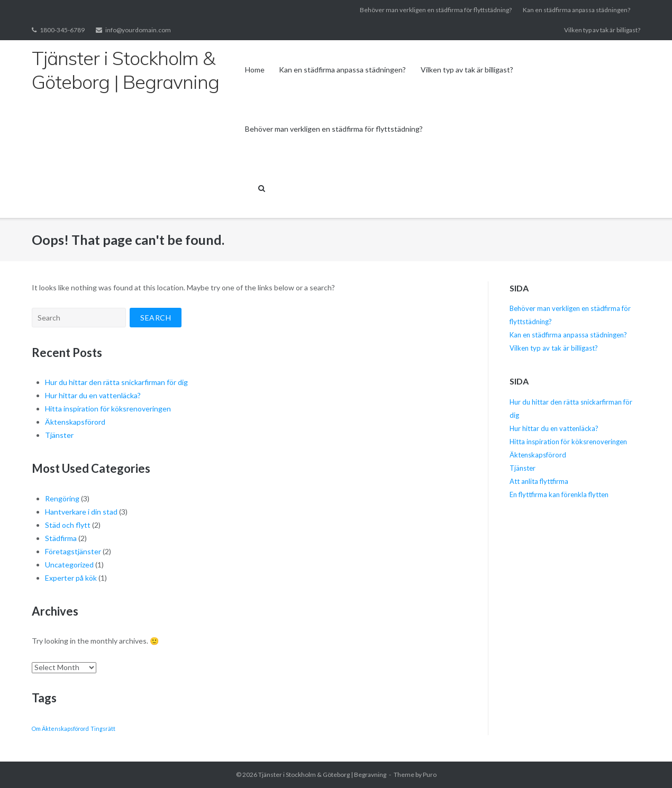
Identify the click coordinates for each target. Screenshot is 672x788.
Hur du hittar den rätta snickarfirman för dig (116, 382)
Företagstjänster (73, 551)
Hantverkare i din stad (81, 512)
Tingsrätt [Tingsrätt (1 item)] (103, 729)
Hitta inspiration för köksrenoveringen (109, 409)
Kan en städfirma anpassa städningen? (576, 10)
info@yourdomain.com (138, 30)
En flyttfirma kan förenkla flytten (560, 494)
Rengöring (62, 498)
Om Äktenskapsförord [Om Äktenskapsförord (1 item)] (60, 729)
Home (255, 70)
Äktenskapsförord (75, 422)
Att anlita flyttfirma (540, 481)
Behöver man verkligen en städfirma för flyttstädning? (436, 10)
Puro (430, 775)
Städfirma (61, 538)
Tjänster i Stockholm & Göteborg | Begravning (322, 775)
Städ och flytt (68, 525)
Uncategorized (69, 565)
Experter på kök (71, 578)
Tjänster (60, 435)
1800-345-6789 (62, 30)
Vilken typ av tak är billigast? (602, 30)
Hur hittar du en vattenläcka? (93, 395)
